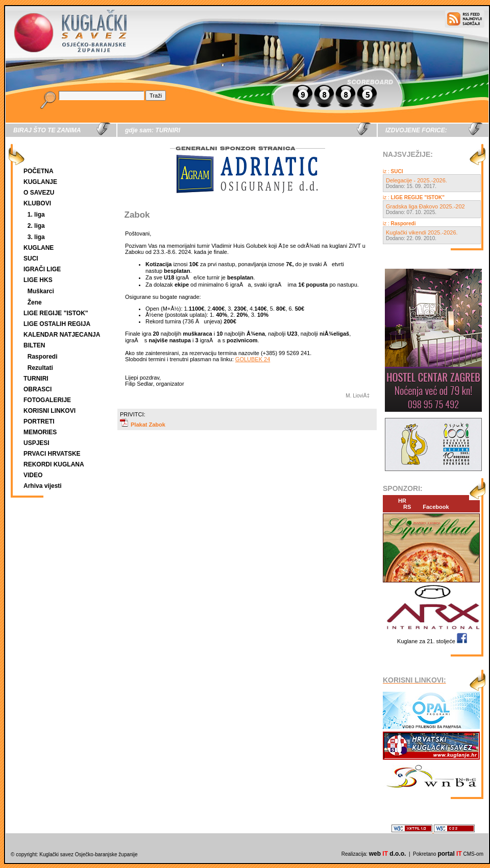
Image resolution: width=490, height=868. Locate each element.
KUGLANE (39, 248)
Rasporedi (43, 357)
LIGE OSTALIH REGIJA (57, 324)
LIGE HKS (38, 280)
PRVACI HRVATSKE (52, 454)
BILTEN (34, 345)
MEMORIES (40, 432)
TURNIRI (36, 379)
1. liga (36, 215)
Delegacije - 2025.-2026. (416, 180)
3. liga (36, 237)
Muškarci (41, 291)
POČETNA (39, 171)
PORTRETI (39, 421)
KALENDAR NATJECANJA (62, 335)
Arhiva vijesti (43, 486)
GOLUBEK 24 (253, 359)
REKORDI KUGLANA (54, 464)
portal (449, 854)
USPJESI (36, 443)
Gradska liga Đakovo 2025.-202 (425, 206)
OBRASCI (38, 389)
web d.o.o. (388, 854)
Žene (35, 302)
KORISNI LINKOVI (50, 411)
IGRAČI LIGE (42, 269)
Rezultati (40, 368)
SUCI (31, 259)
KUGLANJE (40, 182)
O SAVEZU (39, 193)
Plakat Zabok (143, 425)
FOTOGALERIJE (47, 400)
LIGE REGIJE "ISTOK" (56, 313)
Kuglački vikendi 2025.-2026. (422, 232)
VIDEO (33, 475)
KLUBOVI (37, 203)
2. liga (36, 226)
